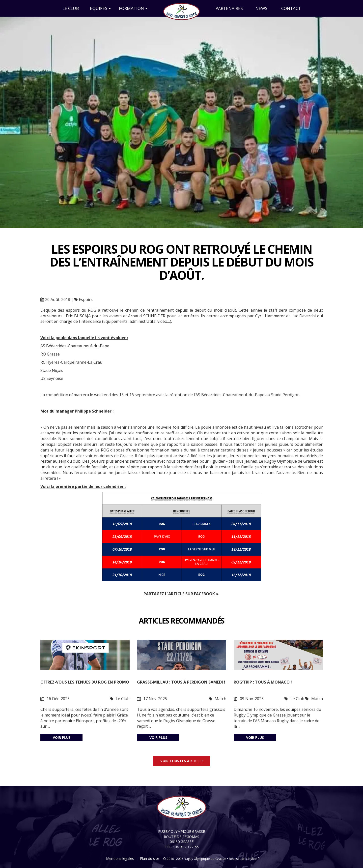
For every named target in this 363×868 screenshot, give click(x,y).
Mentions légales (120, 858)
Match (220, 699)
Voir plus (62, 737)
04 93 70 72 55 (187, 847)
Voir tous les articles (182, 761)
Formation (133, 8)
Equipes (100, 8)
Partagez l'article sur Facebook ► (182, 594)
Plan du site (150, 858)
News (261, 8)
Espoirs (86, 299)
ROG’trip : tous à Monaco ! (263, 682)
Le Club (71, 8)
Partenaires (229, 8)
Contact (291, 8)
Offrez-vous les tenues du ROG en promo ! (85, 684)
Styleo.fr (254, 859)
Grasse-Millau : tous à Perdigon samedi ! (181, 682)
